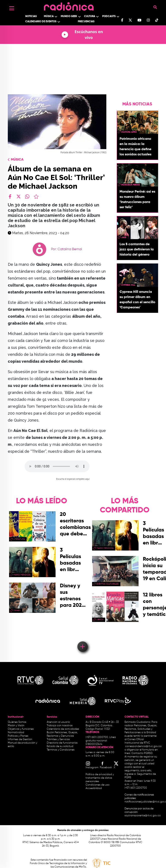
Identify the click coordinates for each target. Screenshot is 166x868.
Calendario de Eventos (41, 22)
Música (49, 16)
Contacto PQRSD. (142, 753)
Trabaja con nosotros (60, 726)
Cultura (90, 16)
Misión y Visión (16, 726)
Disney (17, 610)
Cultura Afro (129, 132)
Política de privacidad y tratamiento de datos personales (100, 778)
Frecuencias (86, 22)
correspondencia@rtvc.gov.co (143, 746)
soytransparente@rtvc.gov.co (143, 816)
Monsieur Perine (130, 185)
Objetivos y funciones (21, 729)
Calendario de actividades (63, 729)
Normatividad (16, 733)
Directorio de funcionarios (62, 743)
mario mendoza (22, 575)
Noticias (31, 16)
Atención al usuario (58, 722)
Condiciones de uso (97, 785)
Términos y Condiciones (61, 750)
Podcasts (109, 16)
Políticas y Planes (18, 736)
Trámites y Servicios (58, 739)
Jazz (124, 237)
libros (100, 620)
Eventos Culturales (108, 584)
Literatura (19, 539)
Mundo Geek (69, 16)
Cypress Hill (128, 285)
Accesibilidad (94, 788)
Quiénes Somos (17, 722)
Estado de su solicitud (60, 746)
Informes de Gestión (20, 739)
